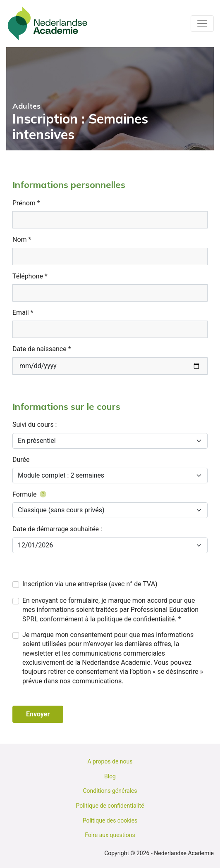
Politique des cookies (110, 820)
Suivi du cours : (35, 424)
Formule (29, 494)
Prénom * (26, 203)
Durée (21, 460)
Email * (23, 313)
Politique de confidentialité (110, 806)
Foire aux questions (110, 835)
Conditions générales (110, 791)
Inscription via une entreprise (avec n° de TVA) (90, 584)
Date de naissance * (42, 349)
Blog (110, 776)
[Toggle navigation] (202, 24)
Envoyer (38, 714)
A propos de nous (110, 761)
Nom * (22, 239)
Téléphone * (30, 276)
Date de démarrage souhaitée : (57, 529)
